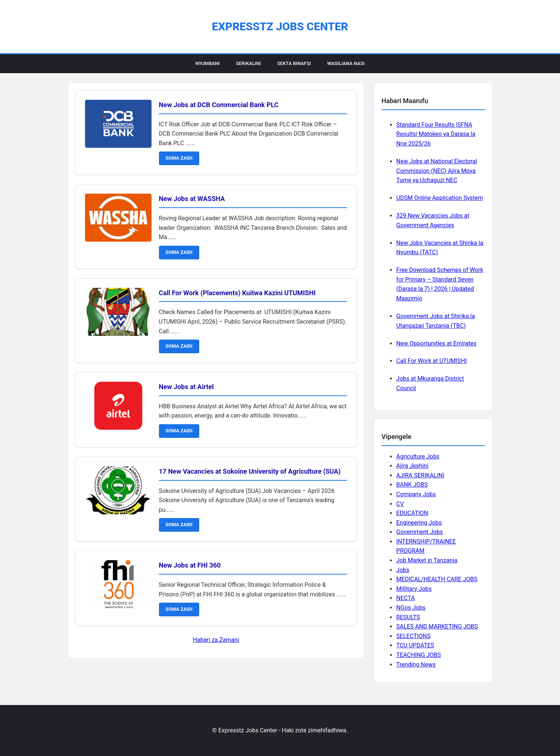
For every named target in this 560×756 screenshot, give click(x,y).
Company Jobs (416, 494)
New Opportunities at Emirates (436, 343)
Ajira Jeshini (412, 466)
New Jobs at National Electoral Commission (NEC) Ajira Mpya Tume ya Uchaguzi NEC (437, 171)
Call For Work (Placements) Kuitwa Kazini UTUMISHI (237, 293)
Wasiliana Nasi (346, 63)
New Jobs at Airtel (186, 387)
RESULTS (408, 617)
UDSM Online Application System (440, 198)
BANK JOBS (412, 485)
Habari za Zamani (216, 640)
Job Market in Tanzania (427, 560)
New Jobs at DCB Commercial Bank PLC (219, 105)
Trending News (416, 665)
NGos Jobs (411, 608)
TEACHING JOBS (419, 655)
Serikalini (248, 63)
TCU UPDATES (415, 645)
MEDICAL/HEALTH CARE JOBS (437, 579)
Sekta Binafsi (294, 63)
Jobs (403, 570)
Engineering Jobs (419, 523)
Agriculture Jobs (418, 457)
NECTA (405, 598)
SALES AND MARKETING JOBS (437, 626)
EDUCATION (412, 513)
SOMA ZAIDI (179, 158)
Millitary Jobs (414, 589)
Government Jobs (420, 532)
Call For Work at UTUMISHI (431, 361)
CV (400, 504)
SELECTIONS (413, 636)
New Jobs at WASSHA (192, 199)
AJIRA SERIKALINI (420, 475)
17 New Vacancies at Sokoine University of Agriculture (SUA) (250, 471)
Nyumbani (207, 63)
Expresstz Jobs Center (280, 26)
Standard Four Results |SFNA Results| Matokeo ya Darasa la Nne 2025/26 (436, 134)
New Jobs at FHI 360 (190, 565)
